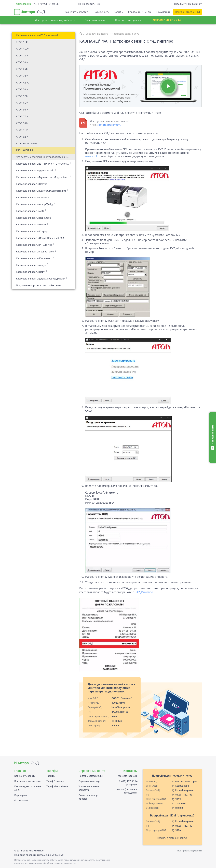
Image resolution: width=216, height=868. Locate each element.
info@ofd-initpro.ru (127, 776)
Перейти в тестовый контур (172, 838)
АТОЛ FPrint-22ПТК (27, 143)
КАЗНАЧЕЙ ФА (25, 150)
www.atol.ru (93, 156)
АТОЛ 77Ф (22, 116)
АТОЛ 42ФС (23, 83)
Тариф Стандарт (55, 781)
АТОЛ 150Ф (23, 49)
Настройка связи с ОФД (126, 34)
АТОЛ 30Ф (22, 76)
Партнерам (21, 795)
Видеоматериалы (95, 20)
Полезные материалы (128, 20)
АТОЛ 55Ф (22, 103)
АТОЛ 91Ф (22, 130)
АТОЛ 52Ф (22, 96)
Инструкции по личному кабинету (55, 20)
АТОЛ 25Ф (22, 69)
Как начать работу (25, 776)
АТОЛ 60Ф (22, 110)
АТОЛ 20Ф (22, 62)
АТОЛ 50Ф (22, 89)
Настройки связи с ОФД (166, 20)
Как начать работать (77, 12)
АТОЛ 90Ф (22, 123)
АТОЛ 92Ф (22, 137)
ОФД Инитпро (144, 592)
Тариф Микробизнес (58, 786)
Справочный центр (139, 12)
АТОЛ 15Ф (22, 56)
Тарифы (119, 12)
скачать (102, 125)
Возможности (102, 12)
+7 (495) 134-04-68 (127, 789)
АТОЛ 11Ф (22, 42)
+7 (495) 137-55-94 (127, 781)
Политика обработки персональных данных (39, 855)
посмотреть (114, 125)
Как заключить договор (28, 781)
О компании (163, 12)
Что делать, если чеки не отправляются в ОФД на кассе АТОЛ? (46, 157)
